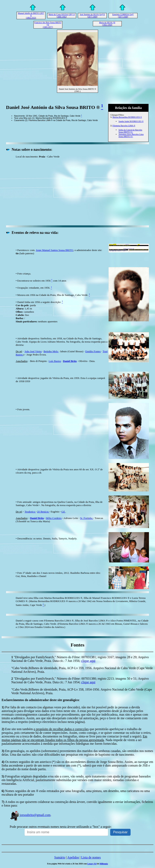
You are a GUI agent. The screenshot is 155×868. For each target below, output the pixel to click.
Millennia (104, 864)
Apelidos (73, 857)
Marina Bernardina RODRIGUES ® (127, 117)
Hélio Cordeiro (54, 518)
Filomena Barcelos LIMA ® (124, 126)
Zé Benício (43, 512)
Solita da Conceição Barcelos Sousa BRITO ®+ (130, 131)
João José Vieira (33, 351)
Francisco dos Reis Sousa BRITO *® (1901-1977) (48, 25)
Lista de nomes (91, 857)
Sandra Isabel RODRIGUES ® (131, 121)
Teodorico (30, 512)
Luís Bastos (55, 361)
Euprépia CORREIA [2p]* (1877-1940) (123, 16)
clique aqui (88, 661)
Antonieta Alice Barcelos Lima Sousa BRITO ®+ (131, 135)
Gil (63, 512)
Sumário (60, 857)
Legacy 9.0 (92, 864)
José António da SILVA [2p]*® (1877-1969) (92, 16)
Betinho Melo (51, 351)
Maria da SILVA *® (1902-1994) (107, 24)
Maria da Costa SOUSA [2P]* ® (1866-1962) (62, 16)
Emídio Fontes (93, 351)
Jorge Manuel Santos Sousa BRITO (55, 250)
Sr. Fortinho (87, 518)
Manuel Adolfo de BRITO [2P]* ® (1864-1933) (31, 15)
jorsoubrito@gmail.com (30, 815)
